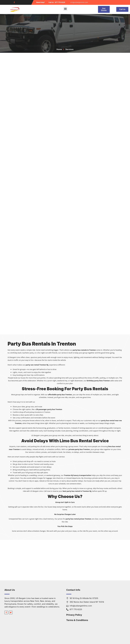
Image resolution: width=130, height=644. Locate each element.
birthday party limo (95, 381)
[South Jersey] (65, 560)
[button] (65, 9)
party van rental (32, 365)
